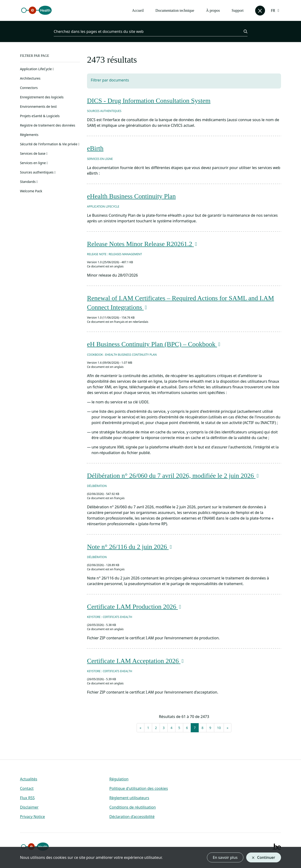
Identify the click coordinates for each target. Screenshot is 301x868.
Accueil (138, 10)
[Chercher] (243, 31)
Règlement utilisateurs (129, 798)
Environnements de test (38, 106)
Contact (27, 788)
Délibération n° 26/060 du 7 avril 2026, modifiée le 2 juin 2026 (174, 476)
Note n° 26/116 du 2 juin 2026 (130, 547)
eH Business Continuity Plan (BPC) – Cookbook (154, 344)
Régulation (119, 779)
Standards (29, 182)
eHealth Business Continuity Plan (131, 196)
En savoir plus (225, 857)
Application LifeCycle (37, 69)
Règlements (29, 135)
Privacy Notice (32, 817)
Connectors (29, 88)
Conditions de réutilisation (133, 807)
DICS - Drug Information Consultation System (149, 101)
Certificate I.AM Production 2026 (135, 607)
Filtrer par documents (110, 80)
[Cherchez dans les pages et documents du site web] (146, 31)
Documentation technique (175, 10)
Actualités (29, 779)
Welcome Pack (31, 191)
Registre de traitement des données (48, 125)
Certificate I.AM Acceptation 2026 (136, 661)
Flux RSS (27, 798)
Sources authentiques (38, 172)
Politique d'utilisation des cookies (139, 788)
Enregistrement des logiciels (42, 97)
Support (238, 10)
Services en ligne (34, 163)
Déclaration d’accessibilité (132, 817)
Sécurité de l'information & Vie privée (50, 144)
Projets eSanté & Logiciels (40, 116)
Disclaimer (29, 807)
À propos (213, 10)
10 (219, 728)
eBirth (95, 148)
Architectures (30, 78)
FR (273, 11)
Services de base (34, 153)
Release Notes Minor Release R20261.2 (143, 244)
